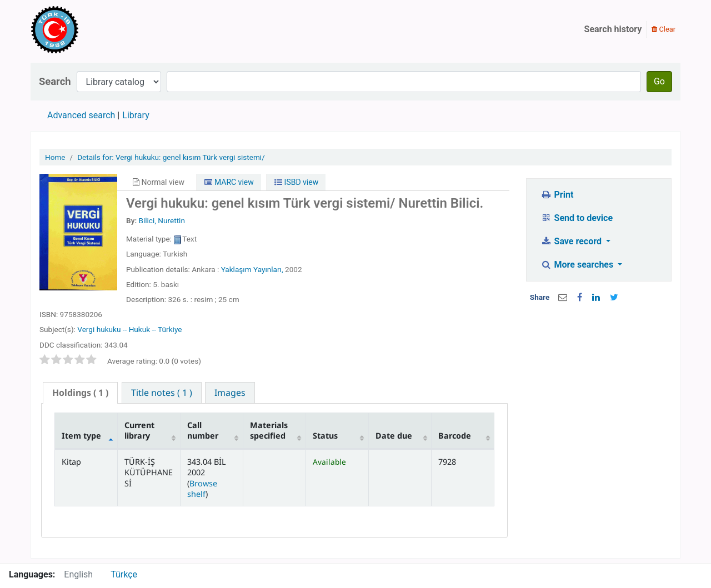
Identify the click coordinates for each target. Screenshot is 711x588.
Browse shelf (202, 489)
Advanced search (81, 115)
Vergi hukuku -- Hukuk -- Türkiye (129, 329)
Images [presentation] (230, 393)
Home (55, 157)
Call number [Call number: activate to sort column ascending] (203, 430)
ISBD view (296, 182)
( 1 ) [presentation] (80, 393)
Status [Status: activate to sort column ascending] (325, 436)
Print (557, 195)
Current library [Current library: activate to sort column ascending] (139, 430)
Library (136, 115)
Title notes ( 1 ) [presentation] (162, 393)
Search (55, 81)
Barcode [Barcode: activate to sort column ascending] (455, 436)
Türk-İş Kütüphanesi (87, 29)
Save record (572, 241)
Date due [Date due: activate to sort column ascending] (394, 436)
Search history (613, 29)
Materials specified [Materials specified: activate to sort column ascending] (269, 430)
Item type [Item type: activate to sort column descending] (81, 436)
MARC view (229, 182)
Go (659, 81)
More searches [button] (578, 265)
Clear (664, 29)
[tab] (80, 393)
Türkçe (124, 574)
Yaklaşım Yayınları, (253, 269)
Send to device (577, 218)
